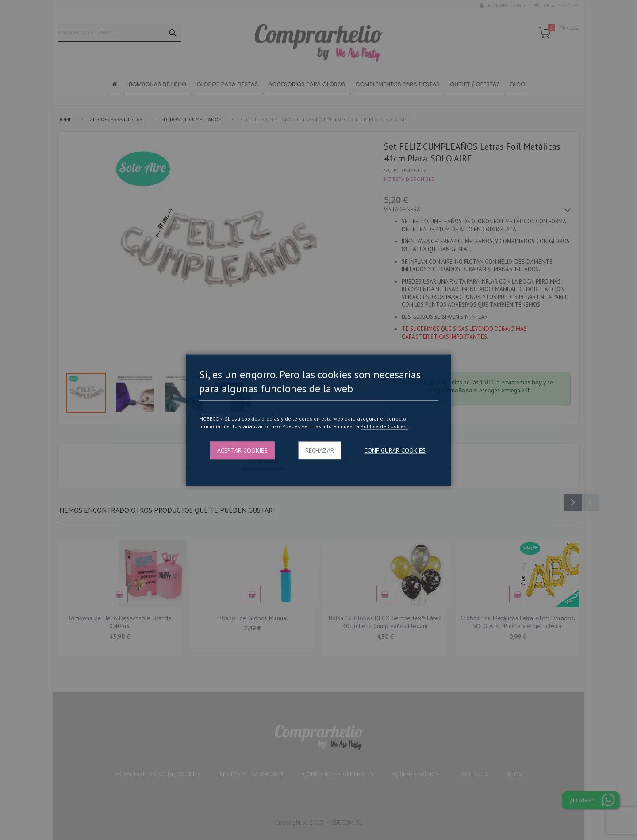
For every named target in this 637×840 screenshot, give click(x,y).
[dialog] (318, 420)
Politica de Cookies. (384, 427)
